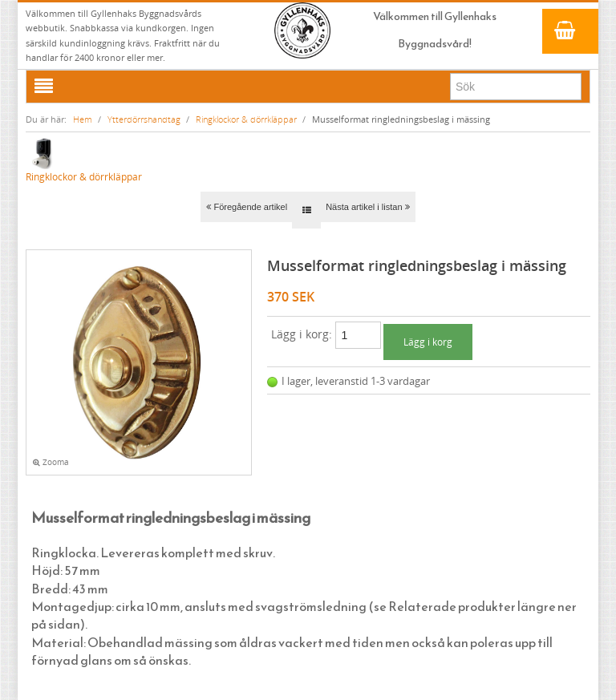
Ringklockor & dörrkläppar (246, 119)
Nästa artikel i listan (367, 207)
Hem (83, 119)
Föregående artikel (247, 207)
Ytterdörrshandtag (144, 119)
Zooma (51, 462)
